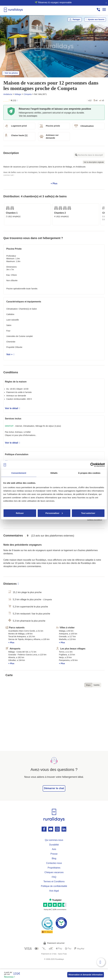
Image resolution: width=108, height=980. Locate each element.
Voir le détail (12, 408)
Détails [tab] (54, 473)
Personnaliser (54, 513)
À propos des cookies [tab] (89, 473)
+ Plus (54, 175)
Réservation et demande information (86, 975)
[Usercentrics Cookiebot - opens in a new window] (92, 465)
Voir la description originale (94, 162)
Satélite (97, 685)
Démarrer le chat (54, 788)
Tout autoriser (88, 513)
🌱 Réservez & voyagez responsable (53, 2)
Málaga (18, 94)
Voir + (10, 354)
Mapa (88, 685)
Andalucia (8, 94)
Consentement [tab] (19, 473)
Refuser (20, 513)
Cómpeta (28, 94)
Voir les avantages (28, 116)
